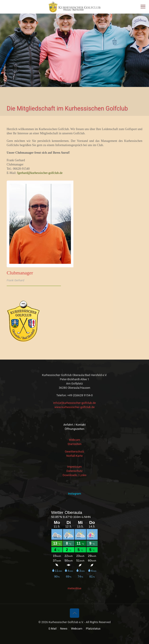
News (64, 629)
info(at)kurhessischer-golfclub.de (74, 403)
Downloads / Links (74, 475)
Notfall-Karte (74, 456)
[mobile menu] (143, 7)
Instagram (75, 494)
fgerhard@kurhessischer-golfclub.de (40, 173)
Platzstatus (93, 629)
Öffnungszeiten (74, 429)
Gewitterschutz (74, 452)
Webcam (75, 440)
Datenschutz (74, 471)
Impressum (74, 467)
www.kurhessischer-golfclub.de (75, 407)
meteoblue (74, 588)
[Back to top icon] (74, 613)
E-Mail (52, 629)
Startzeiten (75, 444)
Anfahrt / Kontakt (74, 425)
